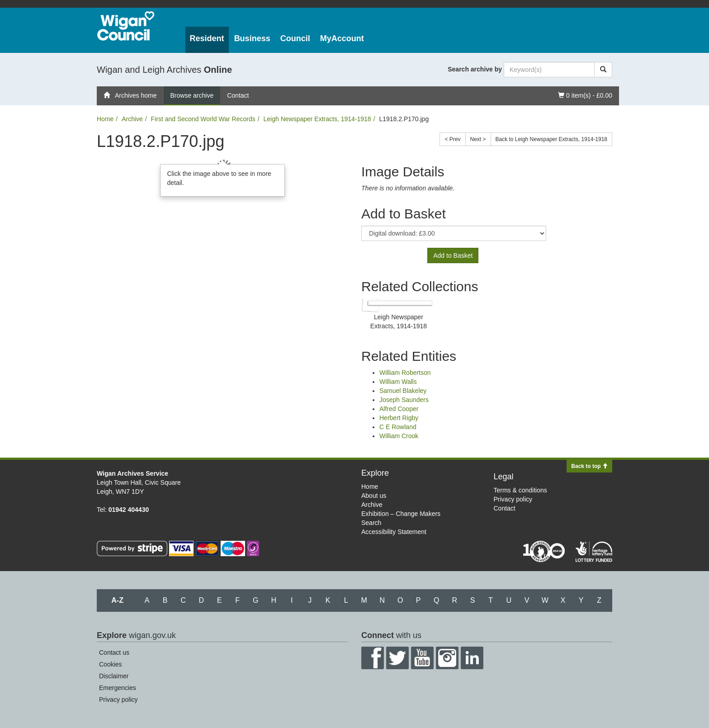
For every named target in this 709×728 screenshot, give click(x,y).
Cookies (111, 664)
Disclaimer (114, 676)
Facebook (373, 658)
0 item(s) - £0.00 (585, 95)
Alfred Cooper (399, 409)
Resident (207, 38)
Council (295, 38)
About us (374, 496)
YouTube (422, 658)
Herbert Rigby (399, 418)
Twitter (397, 658)
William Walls (398, 382)
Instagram (447, 658)
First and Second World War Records (203, 119)
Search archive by (475, 69)
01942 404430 (129, 510)
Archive (132, 119)
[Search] (603, 70)
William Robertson (405, 373)
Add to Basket (453, 255)
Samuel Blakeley (403, 391)
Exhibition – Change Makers (401, 514)
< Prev (452, 139)
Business (252, 38)
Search (371, 523)
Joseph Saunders (404, 400)
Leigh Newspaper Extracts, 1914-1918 (317, 119)
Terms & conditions (520, 490)
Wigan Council (126, 26)
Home (105, 119)
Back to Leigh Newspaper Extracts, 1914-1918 (551, 139)
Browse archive (192, 95)
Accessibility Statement (394, 532)
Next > (478, 139)
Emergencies (118, 688)
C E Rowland (398, 427)
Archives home (130, 95)
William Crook (399, 436)
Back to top (589, 466)
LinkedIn (472, 658)
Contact (238, 95)
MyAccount (342, 38)
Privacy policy (513, 499)
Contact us (114, 652)
